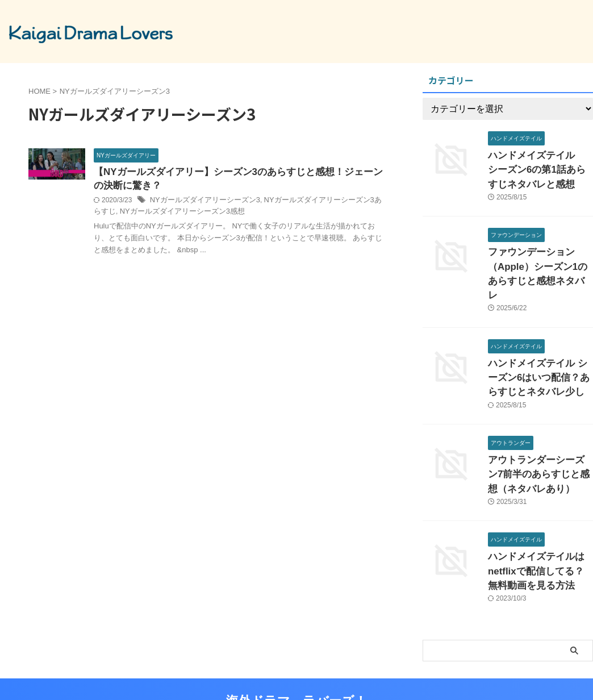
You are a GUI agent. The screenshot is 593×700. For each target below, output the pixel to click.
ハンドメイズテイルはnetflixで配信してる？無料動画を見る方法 (540, 536)
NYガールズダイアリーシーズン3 (201, 202)
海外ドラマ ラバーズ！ (296, 663)
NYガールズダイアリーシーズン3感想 (162, 214)
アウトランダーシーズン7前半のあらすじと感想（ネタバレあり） (540, 443)
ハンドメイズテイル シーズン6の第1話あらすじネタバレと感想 (540, 167)
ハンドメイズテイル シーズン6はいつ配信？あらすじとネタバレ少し (538, 351)
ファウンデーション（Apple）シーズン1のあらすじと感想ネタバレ (537, 259)
